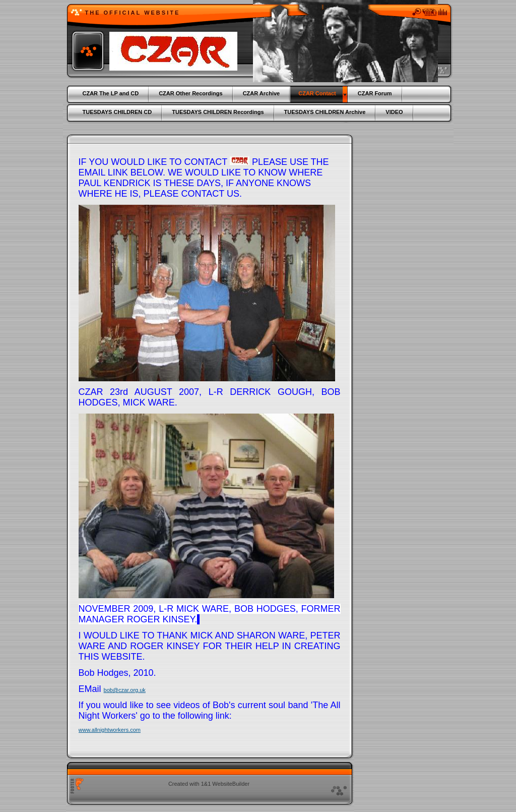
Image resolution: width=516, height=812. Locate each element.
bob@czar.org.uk (125, 690)
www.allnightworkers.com (110, 730)
